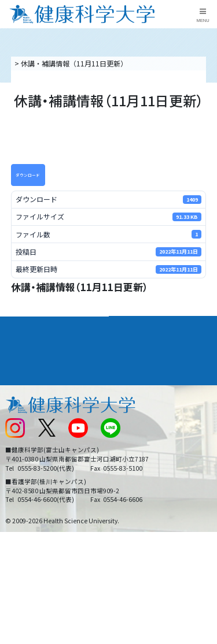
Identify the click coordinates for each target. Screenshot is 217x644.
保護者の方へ (25, 483)
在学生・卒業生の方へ (148, 463)
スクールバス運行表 (36, 444)
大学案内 (21, 325)
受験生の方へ (25, 463)
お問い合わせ (134, 406)
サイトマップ (134, 444)
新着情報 (19, 425)
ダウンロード (28, 175)
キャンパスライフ (37, 367)
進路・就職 (133, 346)
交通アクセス (25, 406)
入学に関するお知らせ (148, 425)
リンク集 (127, 387)
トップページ (34, 63)
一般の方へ (130, 483)
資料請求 (206, 114)
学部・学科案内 (141, 325)
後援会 (15, 387)
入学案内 (21, 346)
